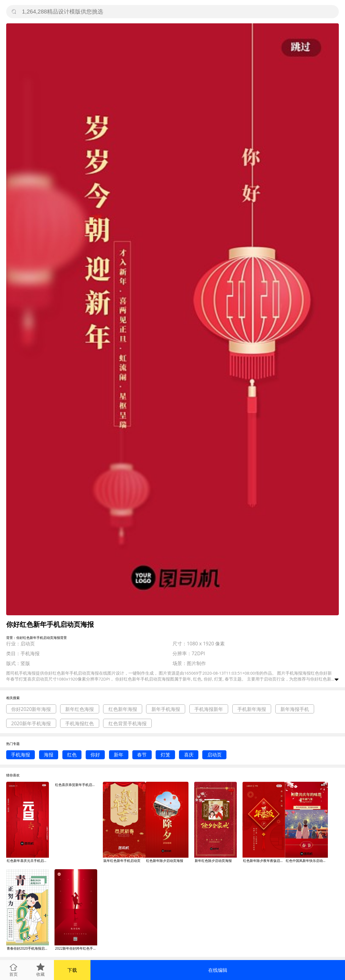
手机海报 (21, 755)
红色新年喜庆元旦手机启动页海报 (28, 861)
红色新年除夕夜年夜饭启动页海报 (264, 861)
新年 (119, 755)
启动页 (215, 755)
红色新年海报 (123, 709)
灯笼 (165, 755)
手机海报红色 (80, 723)
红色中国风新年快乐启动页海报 (307, 861)
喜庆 (189, 755)
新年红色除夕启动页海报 (213, 861)
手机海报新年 (209, 709)
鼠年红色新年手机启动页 (122, 861)
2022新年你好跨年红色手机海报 (76, 948)
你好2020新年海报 (31, 709)
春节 (142, 755)
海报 (49, 755)
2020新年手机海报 (31, 723)
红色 (72, 755)
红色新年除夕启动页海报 (165, 861)
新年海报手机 (295, 709)
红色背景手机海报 (128, 723)
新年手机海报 (166, 709)
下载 (72, 970)
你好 (95, 755)
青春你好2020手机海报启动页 (28, 948)
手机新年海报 (252, 709)
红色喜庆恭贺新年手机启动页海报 (76, 785)
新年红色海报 (80, 709)
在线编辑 (218, 970)
